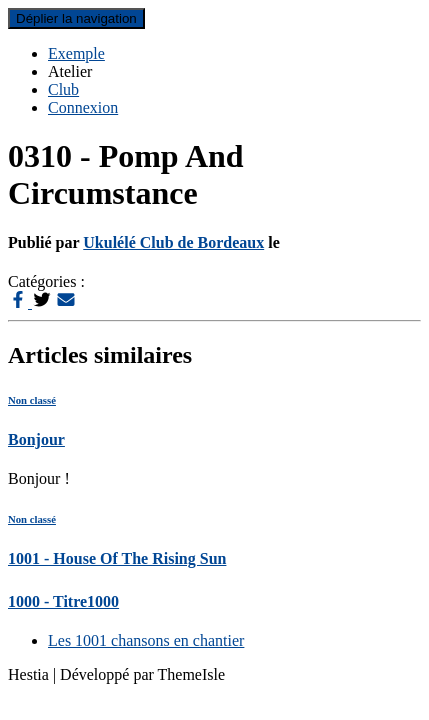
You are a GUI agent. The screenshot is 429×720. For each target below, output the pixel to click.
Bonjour (36, 439)
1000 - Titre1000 (63, 601)
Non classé (32, 400)
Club (63, 89)
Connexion (83, 107)
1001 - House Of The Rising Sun (117, 558)
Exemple (76, 53)
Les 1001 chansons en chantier (146, 640)
